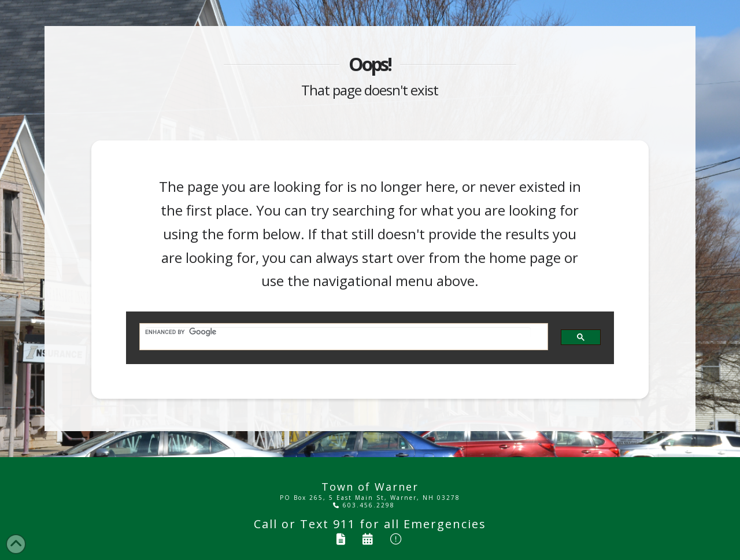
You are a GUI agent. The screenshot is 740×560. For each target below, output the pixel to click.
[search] (338, 332)
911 (344, 524)
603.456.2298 (364, 505)
